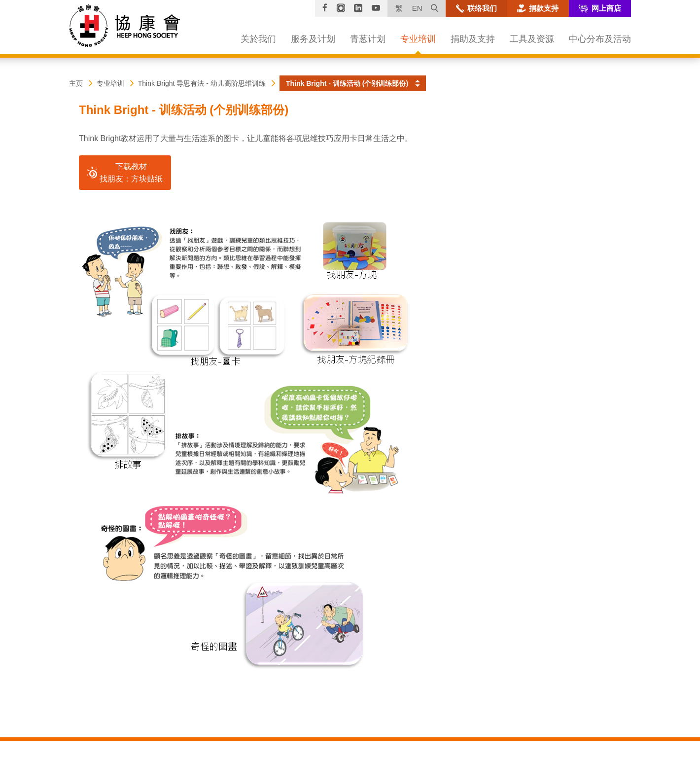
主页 (76, 83)
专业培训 (110, 83)
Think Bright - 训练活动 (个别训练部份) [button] (347, 83)
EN (417, 8)
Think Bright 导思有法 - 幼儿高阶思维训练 (202, 83)
